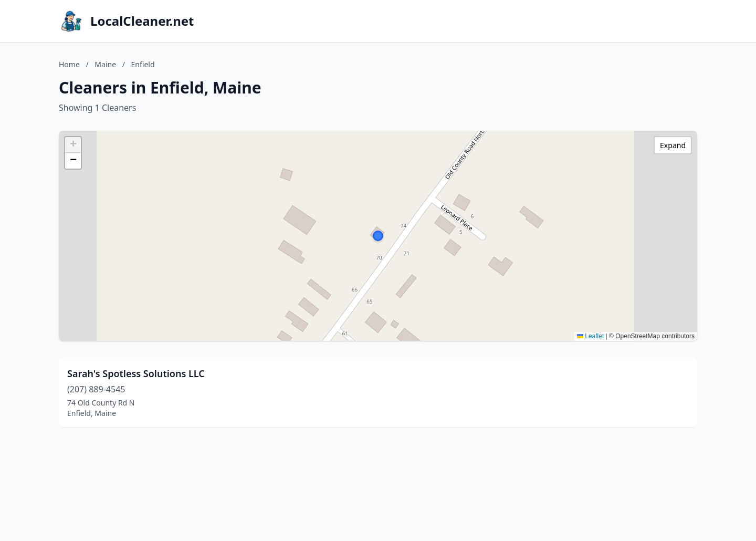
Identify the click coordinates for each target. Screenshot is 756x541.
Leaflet (590, 336)
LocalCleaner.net (142, 21)
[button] (378, 236)
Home (69, 64)
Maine (105, 64)
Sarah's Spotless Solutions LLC (136, 373)
